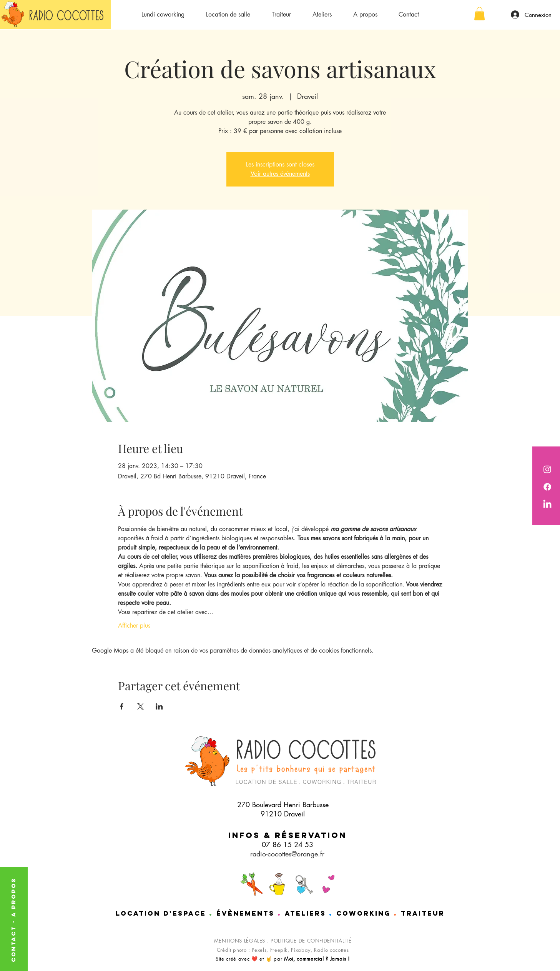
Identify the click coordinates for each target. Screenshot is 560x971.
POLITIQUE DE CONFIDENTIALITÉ (311, 941)
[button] (479, 14)
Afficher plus (134, 625)
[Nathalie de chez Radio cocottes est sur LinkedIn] (547, 505)
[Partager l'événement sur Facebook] (122, 706)
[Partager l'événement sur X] (140, 706)
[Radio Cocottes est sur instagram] (547, 469)
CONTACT (13, 943)
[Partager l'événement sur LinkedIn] (159, 706)
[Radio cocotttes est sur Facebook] (547, 487)
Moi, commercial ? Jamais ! (317, 959)
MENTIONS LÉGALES (240, 941)
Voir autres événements (280, 174)
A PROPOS (13, 897)
